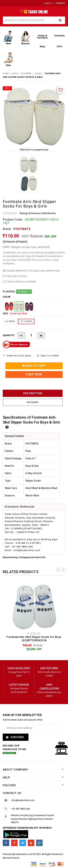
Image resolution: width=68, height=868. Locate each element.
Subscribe (17, 737)
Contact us (12, 793)
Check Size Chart (18, 313)
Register (60, 3)
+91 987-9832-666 (21, 809)
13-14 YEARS (26, 321)
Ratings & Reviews (30, 213)
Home (6, 74)
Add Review (49, 213)
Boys (15, 74)
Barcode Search (11, 858)
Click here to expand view (34, 150)
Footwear (26, 74)
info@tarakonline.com (23, 800)
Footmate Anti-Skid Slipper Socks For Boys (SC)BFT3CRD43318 (34, 639)
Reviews (33, 402)
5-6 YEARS (10, 321)
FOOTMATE (22, 229)
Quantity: (9, 335)
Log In (48, 3)
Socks (38, 74)
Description (33, 393)
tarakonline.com (24, 854)
